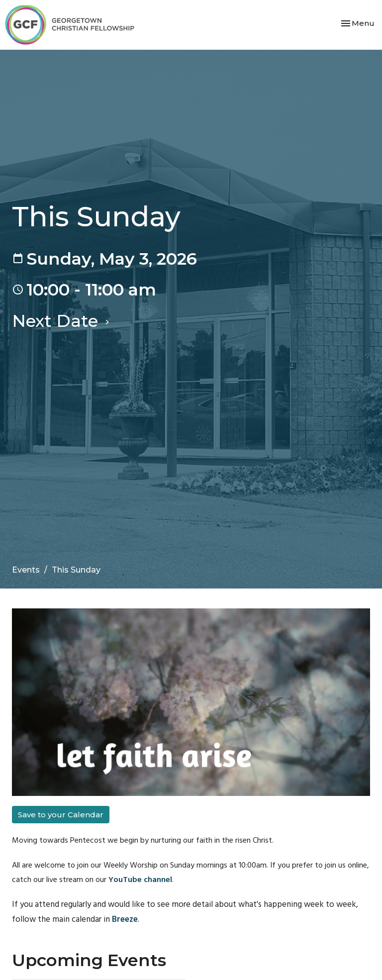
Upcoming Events (89, 960)
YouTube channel (140, 880)
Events (26, 570)
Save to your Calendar (61, 815)
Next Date (62, 321)
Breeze (125, 920)
